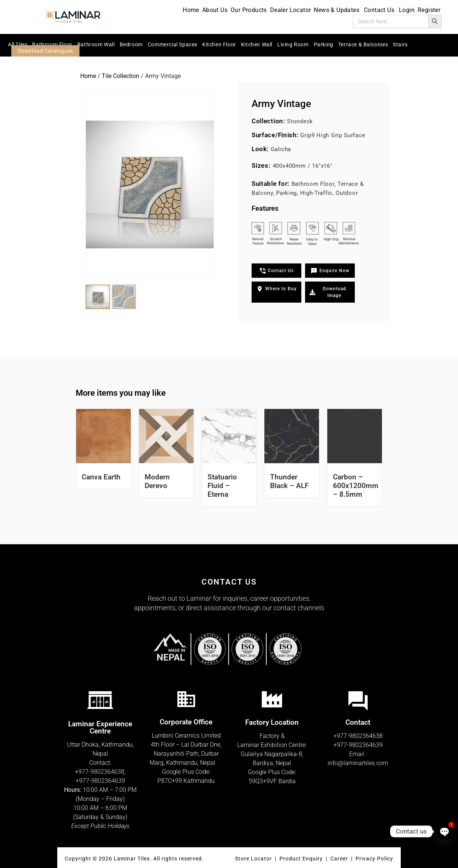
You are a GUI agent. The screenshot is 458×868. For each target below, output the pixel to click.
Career (340, 859)
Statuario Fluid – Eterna (222, 486)
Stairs (400, 44)
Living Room (293, 44)
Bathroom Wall (96, 44)
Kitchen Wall (257, 44)
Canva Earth (101, 477)
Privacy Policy (374, 859)
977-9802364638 (101, 772)
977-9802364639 (102, 781)
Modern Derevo (157, 481)
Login (407, 10)
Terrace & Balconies (363, 44)
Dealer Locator (291, 10)
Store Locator (253, 859)
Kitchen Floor (219, 44)
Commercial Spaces (173, 44)
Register (429, 10)
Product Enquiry (301, 859)
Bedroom (131, 44)
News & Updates (337, 10)
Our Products (249, 10)
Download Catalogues (46, 51)
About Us (215, 10)
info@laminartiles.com (358, 763)
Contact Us (380, 10)
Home (191, 10)
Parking (324, 44)
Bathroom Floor (52, 44)
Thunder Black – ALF (289, 481)
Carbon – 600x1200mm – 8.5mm (356, 486)
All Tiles (18, 44)
